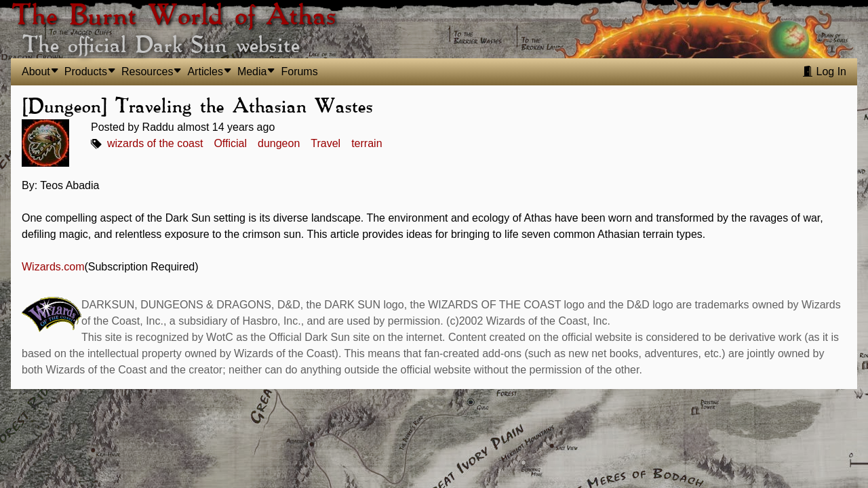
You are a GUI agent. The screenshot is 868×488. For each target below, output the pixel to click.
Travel (325, 143)
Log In (824, 72)
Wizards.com (53, 267)
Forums (299, 72)
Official (230, 143)
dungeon (279, 143)
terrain (367, 143)
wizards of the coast (155, 143)
